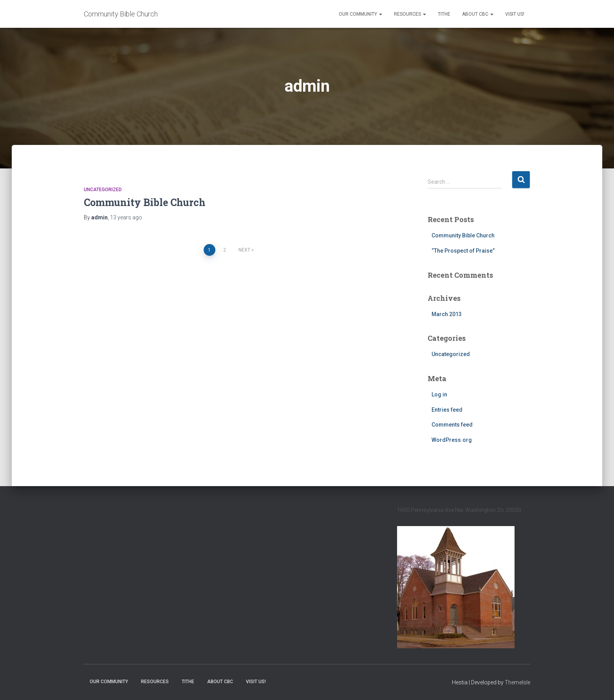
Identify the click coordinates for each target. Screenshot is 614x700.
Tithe (444, 14)
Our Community (360, 14)
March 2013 (447, 314)
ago (126, 217)
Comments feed (452, 425)
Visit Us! (515, 14)
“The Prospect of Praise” (463, 251)
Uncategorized (103, 190)
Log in (439, 394)
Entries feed (447, 410)
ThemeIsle (517, 682)
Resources (410, 14)
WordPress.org (452, 440)
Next (244, 250)
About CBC (478, 14)
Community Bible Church (145, 202)
